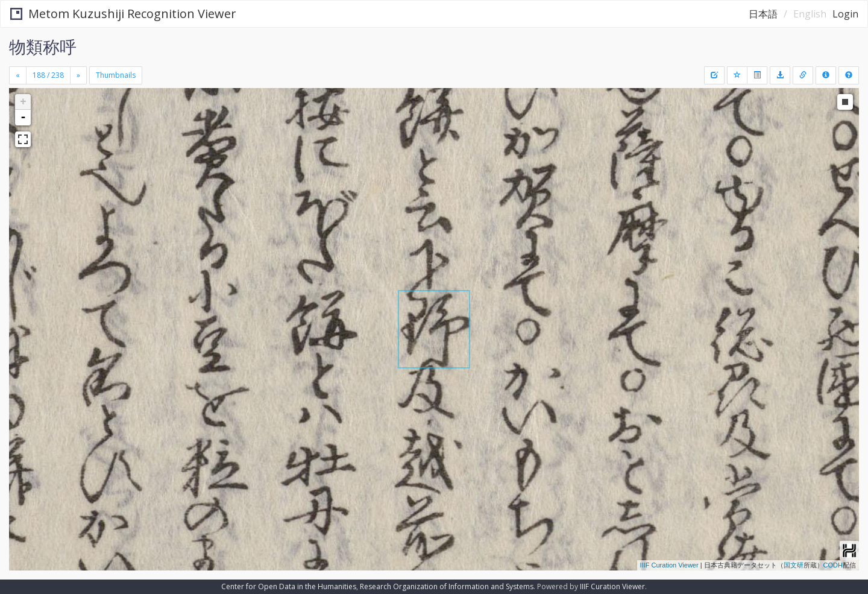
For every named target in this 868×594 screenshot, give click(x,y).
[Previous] (18, 75)
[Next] (78, 75)
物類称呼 (43, 46)
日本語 (763, 14)
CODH (833, 565)
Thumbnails (116, 75)
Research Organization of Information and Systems (447, 586)
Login (845, 14)
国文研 (794, 565)
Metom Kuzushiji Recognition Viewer (123, 14)
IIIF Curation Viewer (669, 565)
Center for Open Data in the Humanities (289, 586)
